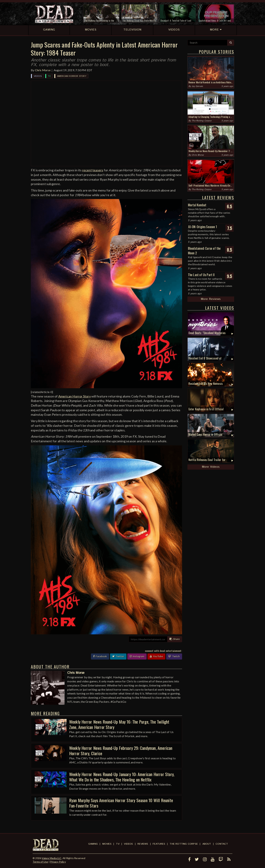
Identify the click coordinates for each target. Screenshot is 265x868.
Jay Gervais (197, 86)
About (207, 844)
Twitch (174, 656)
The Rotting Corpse (202, 121)
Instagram (137, 656)
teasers (98, 170)
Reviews (143, 844)
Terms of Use (40, 862)
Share (175, 639)
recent (87, 170)
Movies (107, 844)
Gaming (93, 844)
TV (49, 76)
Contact (222, 844)
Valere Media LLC (52, 858)
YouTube (156, 656)
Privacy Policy (58, 862)
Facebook (100, 656)
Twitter (118, 656)
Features (159, 844)
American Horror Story (72, 76)
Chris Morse (43, 70)
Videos (38, 76)
